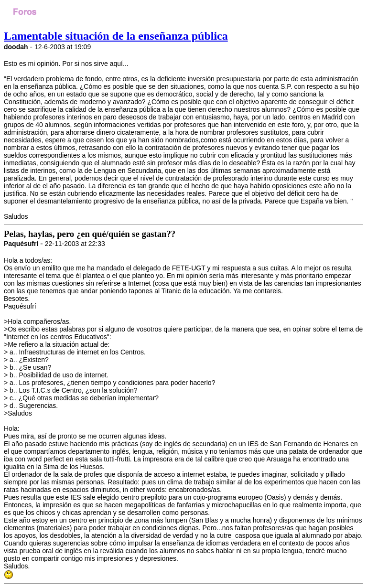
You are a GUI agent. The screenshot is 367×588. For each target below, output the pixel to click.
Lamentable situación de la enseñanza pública (116, 36)
